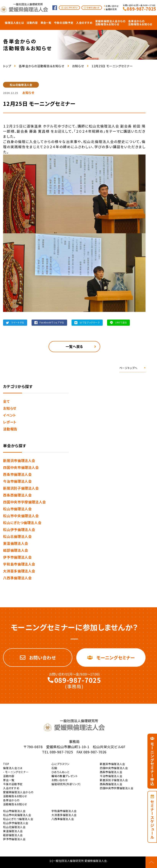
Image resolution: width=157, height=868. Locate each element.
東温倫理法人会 (15, 543)
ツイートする (18, 323)
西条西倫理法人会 (17, 495)
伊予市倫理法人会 (17, 557)
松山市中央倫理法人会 (21, 516)
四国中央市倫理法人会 (21, 467)
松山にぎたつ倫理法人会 (22, 523)
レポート (10, 422)
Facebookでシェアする (52, 323)
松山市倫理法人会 (17, 509)
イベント (10, 415)
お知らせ (78, 66)
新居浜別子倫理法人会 (21, 488)
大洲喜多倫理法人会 (19, 571)
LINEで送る (121, 323)
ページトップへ (128, 368)
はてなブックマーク (90, 323)
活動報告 (10, 429)
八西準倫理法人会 (17, 578)
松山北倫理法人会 (17, 536)
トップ (7, 66)
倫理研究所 (111, 9)
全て (6, 401)
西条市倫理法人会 (17, 474)
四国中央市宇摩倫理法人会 (24, 502)
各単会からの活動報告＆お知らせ (41, 66)
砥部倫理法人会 (15, 550)
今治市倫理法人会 (17, 481)
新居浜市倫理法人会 (19, 460)
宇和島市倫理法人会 (19, 564)
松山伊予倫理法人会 (19, 529)
